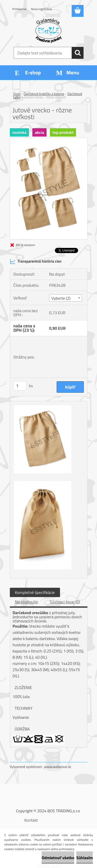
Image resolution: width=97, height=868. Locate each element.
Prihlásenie (20, 9)
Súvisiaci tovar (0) (65, 602)
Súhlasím (85, 858)
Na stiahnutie (27, 602)
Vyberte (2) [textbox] (61, 298)
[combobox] (66, 298)
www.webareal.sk (58, 767)
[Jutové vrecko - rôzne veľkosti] (49, 140)
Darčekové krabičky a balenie (44, 94)
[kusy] (20, 386)
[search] (78, 53)
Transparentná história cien (36, 261)
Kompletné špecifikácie (35, 592)
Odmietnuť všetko (58, 858)
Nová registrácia (42, 9)
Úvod (17, 94)
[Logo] (48, 30)
